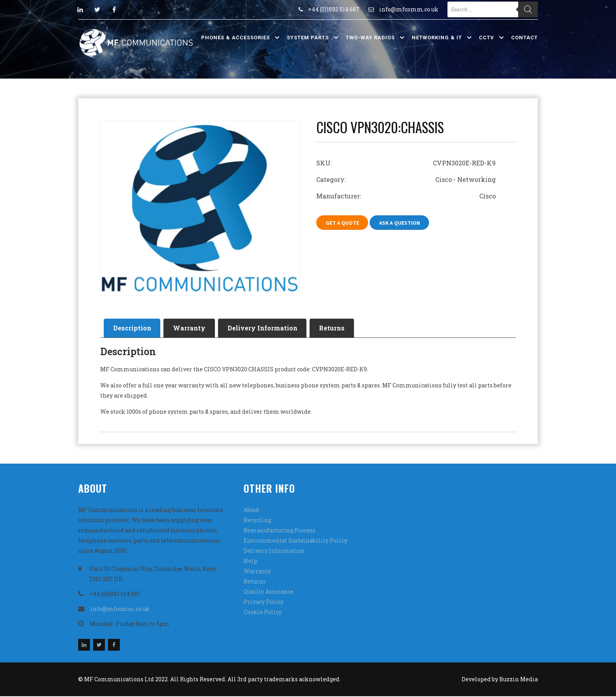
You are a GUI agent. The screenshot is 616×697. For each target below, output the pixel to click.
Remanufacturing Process (280, 531)
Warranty (192, 328)
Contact (524, 38)
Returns (338, 328)
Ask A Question (401, 223)
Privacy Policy (264, 603)
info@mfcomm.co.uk (409, 9)
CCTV (487, 38)
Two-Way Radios (370, 38)
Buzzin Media (519, 680)
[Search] (528, 9)
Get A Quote (343, 223)
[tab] (133, 328)
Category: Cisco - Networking (406, 179)
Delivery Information (267, 328)
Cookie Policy (263, 613)
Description (133, 328)
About (251, 511)
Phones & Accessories (236, 38)
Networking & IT (437, 38)
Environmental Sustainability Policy (295, 541)
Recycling (257, 521)
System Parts (308, 38)
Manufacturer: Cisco (406, 196)
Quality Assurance (269, 592)
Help (250, 562)
